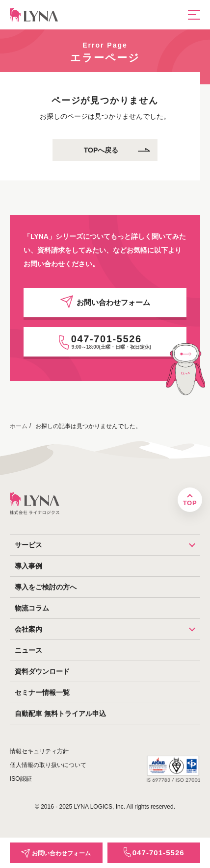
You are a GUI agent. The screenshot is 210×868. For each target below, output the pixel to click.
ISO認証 (21, 779)
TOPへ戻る (101, 150)
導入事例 (28, 566)
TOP (190, 503)
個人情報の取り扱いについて (48, 765)
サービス (107, 545)
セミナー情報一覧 (42, 692)
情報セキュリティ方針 (39, 751)
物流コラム (32, 608)
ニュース (28, 650)
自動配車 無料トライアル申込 (60, 714)
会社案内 (107, 629)
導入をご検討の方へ (46, 587)
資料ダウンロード (42, 671)
